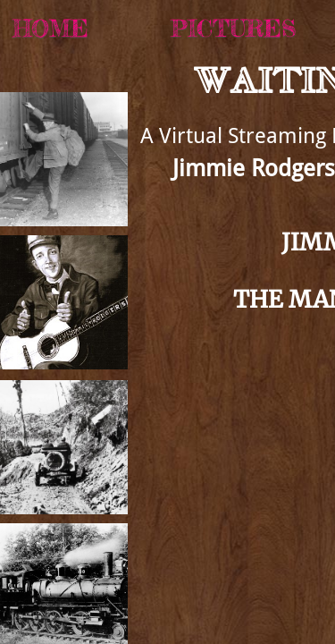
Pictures (233, 28)
